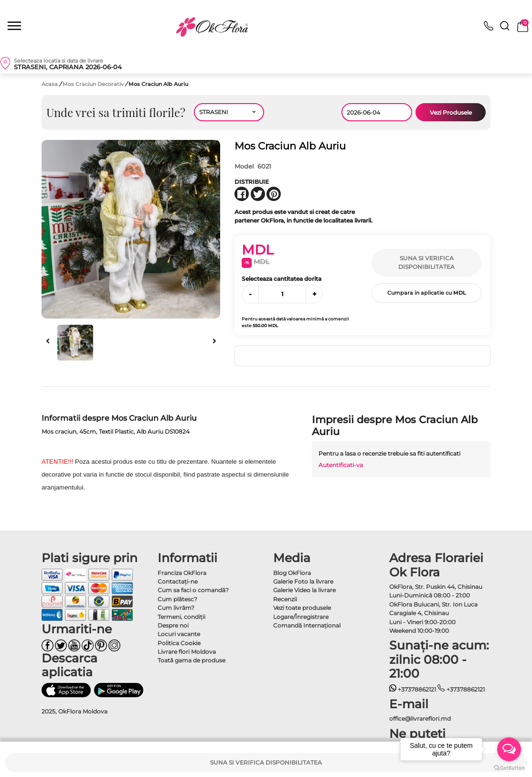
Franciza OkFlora (182, 573)
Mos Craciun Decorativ (94, 84)
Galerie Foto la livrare (303, 581)
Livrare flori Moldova (187, 652)
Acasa (50, 84)
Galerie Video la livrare (304, 590)
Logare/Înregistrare (301, 617)
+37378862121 (413, 689)
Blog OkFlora (292, 573)
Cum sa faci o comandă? (193, 590)
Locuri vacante (179, 634)
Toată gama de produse (192, 660)
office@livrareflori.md (420, 718)
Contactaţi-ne (178, 581)
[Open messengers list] (509, 749)
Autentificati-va (341, 465)
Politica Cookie (179, 643)
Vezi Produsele (451, 112)
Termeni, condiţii (181, 617)
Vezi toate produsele (302, 608)
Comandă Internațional (307, 625)
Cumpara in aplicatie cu (427, 293)
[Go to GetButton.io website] (509, 767)
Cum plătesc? (177, 599)
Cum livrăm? (176, 608)
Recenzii (285, 599)
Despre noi (173, 625)
